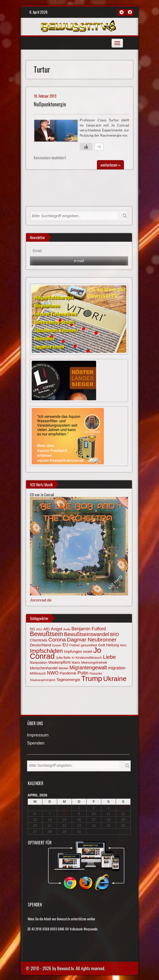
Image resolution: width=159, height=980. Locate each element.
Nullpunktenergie (50, 104)
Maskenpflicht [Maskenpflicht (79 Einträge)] (60, 662)
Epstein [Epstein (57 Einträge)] (57, 645)
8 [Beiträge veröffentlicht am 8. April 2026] (64, 814)
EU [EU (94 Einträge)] (65, 645)
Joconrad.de (41, 600)
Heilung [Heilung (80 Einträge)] (112, 645)
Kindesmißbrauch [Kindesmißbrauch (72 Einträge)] (89, 658)
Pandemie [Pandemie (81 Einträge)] (68, 673)
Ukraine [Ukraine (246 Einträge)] (115, 679)
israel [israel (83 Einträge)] (88, 652)
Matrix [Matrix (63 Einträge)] (76, 663)
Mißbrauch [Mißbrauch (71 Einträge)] (38, 673)
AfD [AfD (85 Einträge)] (47, 629)
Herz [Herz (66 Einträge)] (123, 645)
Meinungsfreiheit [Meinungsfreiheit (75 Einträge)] (94, 663)
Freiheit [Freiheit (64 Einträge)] (74, 645)
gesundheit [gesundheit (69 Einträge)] (89, 645)
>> (110, 165)
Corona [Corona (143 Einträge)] (57, 640)
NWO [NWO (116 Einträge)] (53, 673)
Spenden (36, 743)
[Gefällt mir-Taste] (86, 147)
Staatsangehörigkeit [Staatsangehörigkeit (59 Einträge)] (43, 680)
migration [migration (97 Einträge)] (117, 668)
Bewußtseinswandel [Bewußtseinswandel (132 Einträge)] (87, 634)
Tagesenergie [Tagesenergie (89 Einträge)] (68, 680)
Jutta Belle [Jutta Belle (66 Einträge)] (63, 658)
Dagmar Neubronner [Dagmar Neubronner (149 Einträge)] (92, 640)
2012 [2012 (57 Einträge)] (39, 629)
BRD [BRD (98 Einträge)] (115, 635)
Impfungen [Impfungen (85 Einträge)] (73, 652)
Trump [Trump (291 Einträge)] (92, 678)
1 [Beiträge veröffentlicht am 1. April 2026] (64, 808)
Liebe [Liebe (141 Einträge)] (110, 657)
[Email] (79, 251)
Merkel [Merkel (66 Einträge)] (64, 668)
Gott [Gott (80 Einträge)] (102, 645)
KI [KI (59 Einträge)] (73, 658)
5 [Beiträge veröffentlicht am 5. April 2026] (123, 808)
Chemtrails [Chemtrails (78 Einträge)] (39, 640)
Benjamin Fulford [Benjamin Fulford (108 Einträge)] (89, 629)
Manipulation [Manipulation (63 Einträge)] (39, 663)
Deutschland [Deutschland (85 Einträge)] (41, 645)
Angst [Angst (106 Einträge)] (56, 629)
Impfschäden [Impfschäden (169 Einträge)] (46, 651)
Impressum (38, 735)
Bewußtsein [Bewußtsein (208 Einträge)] (47, 634)
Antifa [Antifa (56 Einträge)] (67, 629)
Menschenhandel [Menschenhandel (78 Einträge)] (44, 668)
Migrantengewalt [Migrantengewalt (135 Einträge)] (88, 668)
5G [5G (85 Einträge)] (32, 629)
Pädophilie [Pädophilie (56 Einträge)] (96, 673)
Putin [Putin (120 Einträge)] (83, 673)
